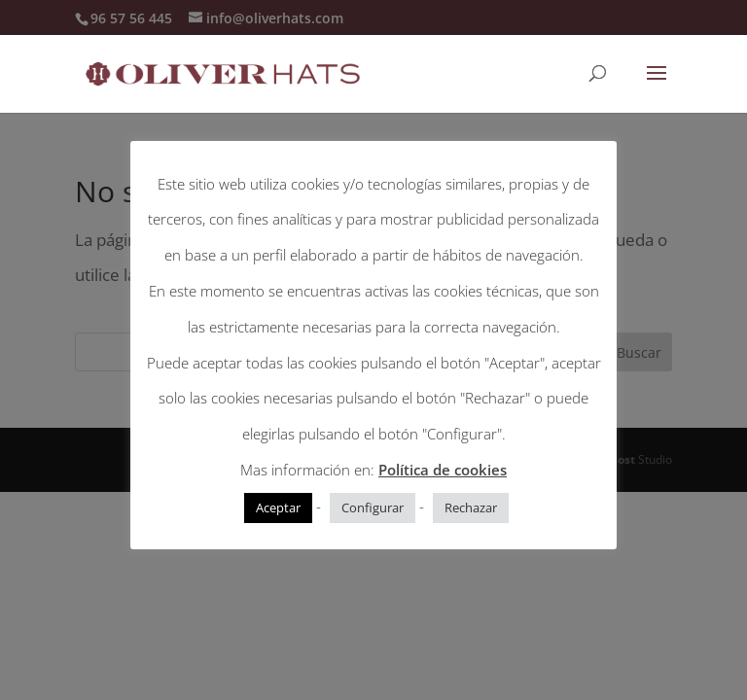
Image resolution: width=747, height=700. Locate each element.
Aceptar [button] (278, 507)
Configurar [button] (373, 507)
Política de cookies (443, 470)
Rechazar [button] (471, 507)
